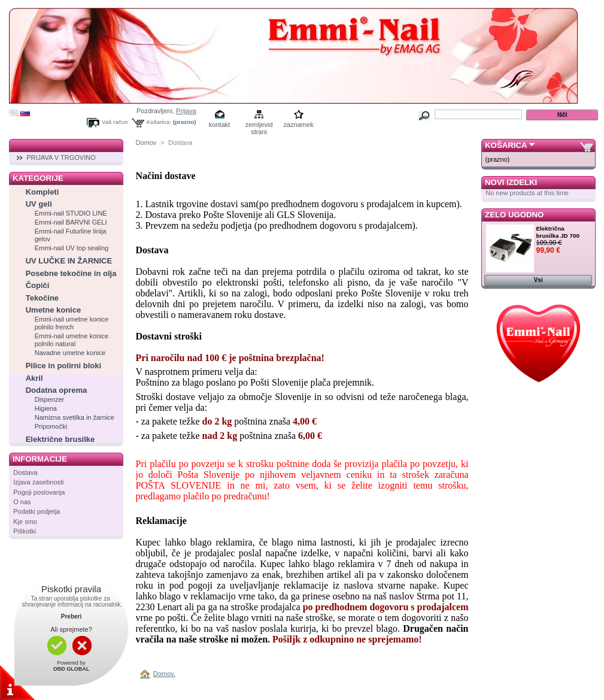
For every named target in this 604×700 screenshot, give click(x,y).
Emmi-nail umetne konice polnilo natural (72, 340)
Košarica (506, 145)
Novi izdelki (511, 182)
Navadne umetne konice (70, 353)
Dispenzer (50, 399)
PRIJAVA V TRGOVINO (61, 157)
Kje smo (25, 522)
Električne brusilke (60, 439)
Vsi (538, 280)
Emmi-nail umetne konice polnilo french (72, 323)
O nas (22, 502)
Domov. (164, 674)
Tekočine (42, 298)
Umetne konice (53, 310)
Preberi (71, 616)
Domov (146, 143)
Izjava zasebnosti (38, 482)
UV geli (39, 204)
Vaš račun (115, 122)
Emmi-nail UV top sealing (72, 248)
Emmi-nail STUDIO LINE (71, 213)
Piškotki (25, 531)
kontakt (219, 125)
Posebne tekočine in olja (71, 273)
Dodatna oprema (57, 390)
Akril (34, 378)
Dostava (25, 472)
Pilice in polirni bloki (63, 366)
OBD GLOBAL (72, 669)
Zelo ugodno (514, 215)
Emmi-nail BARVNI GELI (71, 222)
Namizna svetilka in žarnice (75, 417)
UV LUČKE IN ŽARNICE (69, 261)
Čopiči (38, 285)
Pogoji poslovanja (39, 492)
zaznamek (299, 125)
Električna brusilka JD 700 (558, 232)
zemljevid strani (259, 125)
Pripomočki (51, 426)
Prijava (186, 111)
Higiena (46, 408)
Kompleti (43, 192)
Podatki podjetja (37, 511)
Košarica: (159, 122)
